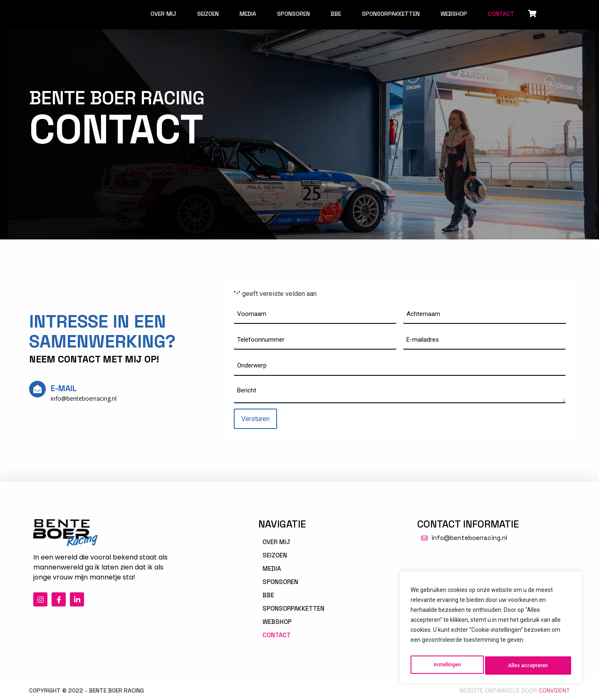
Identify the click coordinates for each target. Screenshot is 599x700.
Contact (501, 14)
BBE (336, 14)
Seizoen (208, 14)
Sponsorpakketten (391, 14)
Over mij (163, 14)
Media (248, 14)
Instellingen (447, 665)
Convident (554, 689)
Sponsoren (293, 14)
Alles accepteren (528, 665)
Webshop (454, 14)
